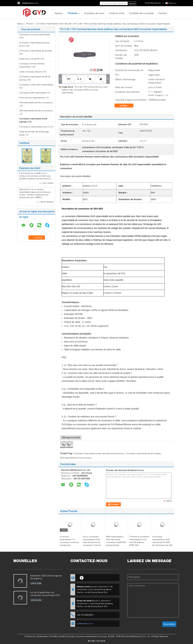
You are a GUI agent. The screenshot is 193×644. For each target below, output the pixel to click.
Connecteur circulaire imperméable (35, 35)
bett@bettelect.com (30, 3)
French (172, 3)
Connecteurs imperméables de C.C (34, 127)
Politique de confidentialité (36, 636)
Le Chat (126, 106)
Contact (163, 13)
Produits (72, 13)
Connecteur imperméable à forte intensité (54, 24)
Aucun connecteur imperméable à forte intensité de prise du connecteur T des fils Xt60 (92, 542)
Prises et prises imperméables (32, 98)
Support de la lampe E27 (30, 59)
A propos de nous (94, 13)
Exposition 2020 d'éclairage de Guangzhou (46, 577)
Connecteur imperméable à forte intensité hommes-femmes (99, 453)
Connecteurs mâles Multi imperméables (36, 85)
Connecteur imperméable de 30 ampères (143, 453)
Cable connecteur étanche (31, 72)
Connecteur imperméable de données (36, 51)
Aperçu (59, 13)
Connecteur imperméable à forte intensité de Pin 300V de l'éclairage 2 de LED (162, 541)
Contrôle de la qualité (141, 13)
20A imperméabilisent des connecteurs (36, 111)
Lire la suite (36, 583)
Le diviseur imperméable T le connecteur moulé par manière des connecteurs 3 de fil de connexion (70, 544)
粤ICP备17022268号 (97, 641)
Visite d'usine (117, 13)
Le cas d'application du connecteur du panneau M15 (45, 594)
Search (132, 3)
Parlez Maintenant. (153, 3)
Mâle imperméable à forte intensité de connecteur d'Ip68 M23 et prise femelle (116, 541)
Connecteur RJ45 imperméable (33, 93)
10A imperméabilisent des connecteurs (36, 103)
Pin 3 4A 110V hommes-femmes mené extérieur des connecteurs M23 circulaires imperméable (85, 90)
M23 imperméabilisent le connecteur (76, 458)
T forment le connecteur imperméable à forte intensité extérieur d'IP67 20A (139, 541)
